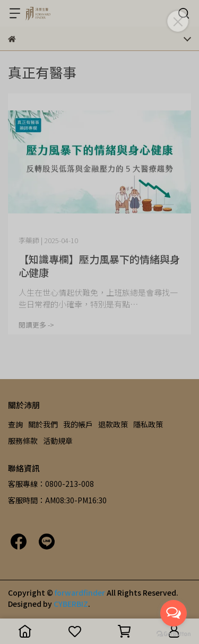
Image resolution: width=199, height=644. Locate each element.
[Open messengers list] (174, 613)
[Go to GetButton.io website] (174, 633)
